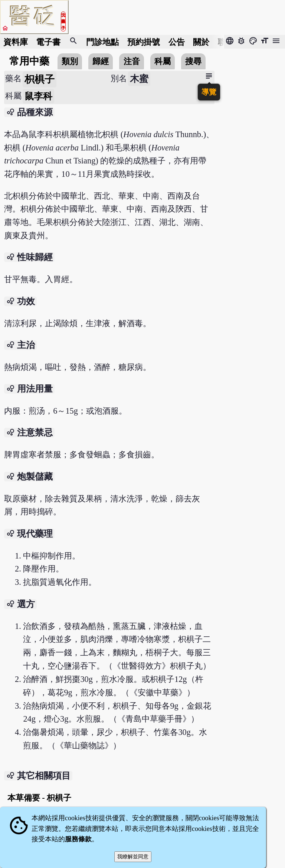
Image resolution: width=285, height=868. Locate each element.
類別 (70, 61)
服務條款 (78, 839)
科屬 (163, 61)
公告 (177, 42)
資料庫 (16, 42)
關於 (201, 42)
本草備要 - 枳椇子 (40, 798)
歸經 (101, 61)
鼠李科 (38, 96)
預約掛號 (144, 42)
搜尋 (193, 61)
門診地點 (102, 42)
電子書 (48, 42)
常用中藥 (29, 61)
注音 (132, 61)
